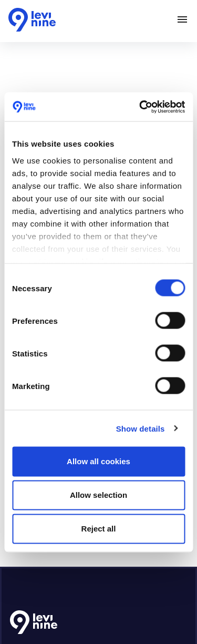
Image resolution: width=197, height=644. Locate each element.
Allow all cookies (98, 461)
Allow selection (98, 495)
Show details (141, 428)
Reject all (99, 529)
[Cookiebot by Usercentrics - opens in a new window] (140, 107)
